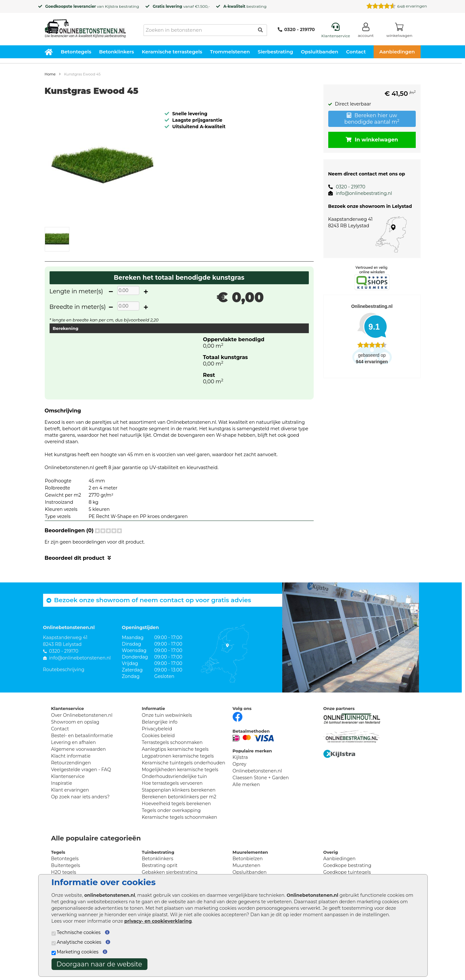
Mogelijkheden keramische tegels (180, 770)
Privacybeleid (157, 729)
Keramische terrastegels (172, 52)
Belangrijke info (160, 722)
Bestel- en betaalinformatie (82, 736)
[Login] (366, 31)
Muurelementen (250, 852)
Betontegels (76, 52)
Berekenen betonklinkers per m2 (179, 797)
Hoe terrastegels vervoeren (172, 783)
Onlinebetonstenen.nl (257, 771)
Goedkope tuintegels (347, 872)
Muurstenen (247, 865)
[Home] (85, 27)
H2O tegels (64, 872)
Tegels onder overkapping (171, 810)
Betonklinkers (117, 52)
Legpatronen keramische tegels (178, 756)
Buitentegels (66, 865)
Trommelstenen (230, 52)
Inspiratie (62, 783)
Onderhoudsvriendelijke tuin (174, 776)
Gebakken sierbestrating (170, 872)
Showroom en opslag (75, 722)
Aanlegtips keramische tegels (175, 749)
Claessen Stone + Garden (261, 778)
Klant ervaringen (70, 790)
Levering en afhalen (74, 742)
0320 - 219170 (296, 29)
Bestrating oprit (160, 865)
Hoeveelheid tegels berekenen (176, 804)
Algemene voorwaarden (79, 749)
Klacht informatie (71, 756)
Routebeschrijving (64, 670)
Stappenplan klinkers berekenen (179, 790)
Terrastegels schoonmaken (172, 742)
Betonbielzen (248, 859)
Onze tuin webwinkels (167, 715)
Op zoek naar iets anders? (81, 797)
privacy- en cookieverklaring (158, 921)
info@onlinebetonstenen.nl (80, 658)
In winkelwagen (372, 140)
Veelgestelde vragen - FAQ (81, 770)
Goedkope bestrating (347, 865)
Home (50, 74)
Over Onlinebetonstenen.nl (82, 715)
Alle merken (246, 784)
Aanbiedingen (397, 52)
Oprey (240, 764)
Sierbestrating (275, 52)
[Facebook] (238, 716)
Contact (356, 52)
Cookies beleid (158, 736)
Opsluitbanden (320, 52)
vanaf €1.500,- (181, 6)
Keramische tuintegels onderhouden (184, 763)
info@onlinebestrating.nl (364, 193)
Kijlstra (111, 6)
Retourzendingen (71, 763)
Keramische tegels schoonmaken (180, 817)
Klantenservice (68, 776)
